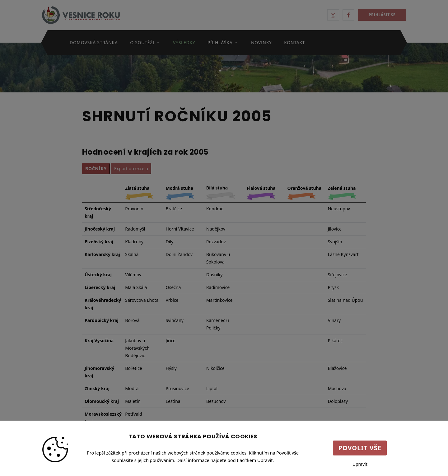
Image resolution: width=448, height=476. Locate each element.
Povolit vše (360, 448)
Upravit (360, 464)
